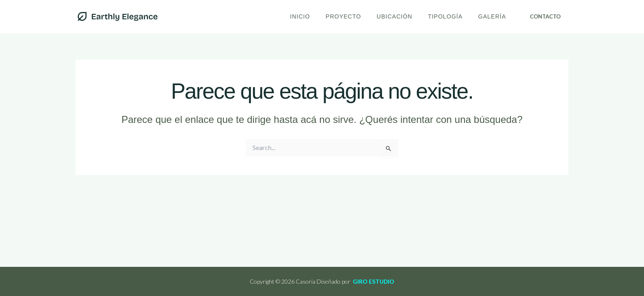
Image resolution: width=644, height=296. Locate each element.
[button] (545, 17)
